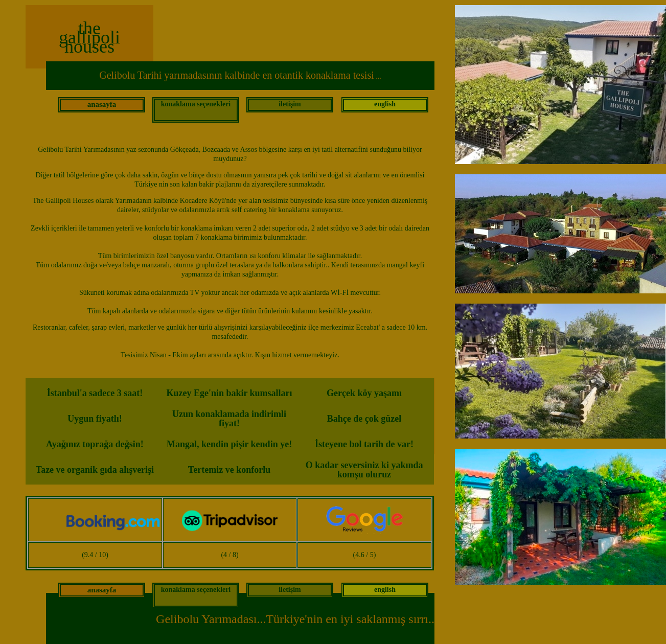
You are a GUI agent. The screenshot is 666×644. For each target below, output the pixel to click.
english (385, 104)
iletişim (290, 104)
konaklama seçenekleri (196, 104)
